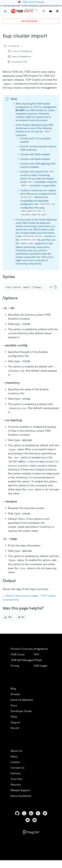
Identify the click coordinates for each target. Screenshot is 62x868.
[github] (17, 818)
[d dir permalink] (17, 312)
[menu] (5, 11)
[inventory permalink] (22, 387)
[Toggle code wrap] (51, 287)
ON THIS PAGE (31, 21)
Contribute (14, 46)
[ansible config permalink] (30, 350)
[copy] (55, 287)
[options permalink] (20, 303)
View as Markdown (20, 56)
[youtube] (35, 825)
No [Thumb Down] (21, 622)
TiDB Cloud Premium (33, 2)
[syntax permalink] (18, 277)
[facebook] (38, 818)
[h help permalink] (20, 543)
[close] (56, 842)
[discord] (28, 825)
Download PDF (18, 62)
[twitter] (24, 818)
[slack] (45, 818)
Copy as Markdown (20, 51)
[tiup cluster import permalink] (50, 36)
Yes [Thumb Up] (8, 622)
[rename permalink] (20, 506)
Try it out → (31, 9)
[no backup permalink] (25, 425)
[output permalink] (18, 585)
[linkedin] (31, 818)
